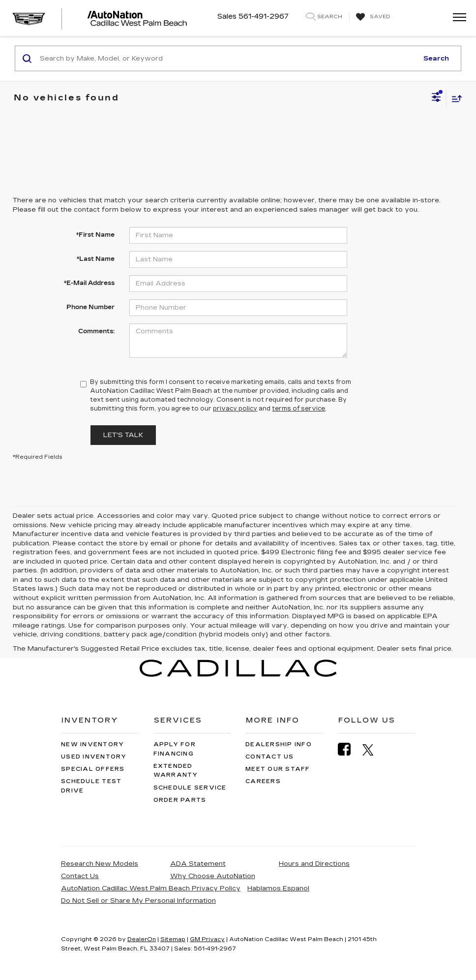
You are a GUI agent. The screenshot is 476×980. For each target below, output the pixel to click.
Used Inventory (94, 757)
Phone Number (90, 307)
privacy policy (235, 409)
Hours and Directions (314, 864)
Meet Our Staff (278, 769)
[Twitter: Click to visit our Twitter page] (373, 750)
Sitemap (173, 939)
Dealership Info (279, 744)
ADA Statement (198, 864)
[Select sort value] (454, 98)
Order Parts (180, 800)
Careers (263, 781)
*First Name (95, 235)
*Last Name (96, 259)
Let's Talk (123, 435)
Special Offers (93, 769)
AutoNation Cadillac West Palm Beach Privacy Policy (151, 888)
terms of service (298, 409)
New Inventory (92, 744)
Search (436, 58)
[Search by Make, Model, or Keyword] (227, 59)
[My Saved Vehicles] (372, 17)
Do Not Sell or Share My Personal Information (138, 901)
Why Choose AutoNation (213, 876)
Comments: (96, 331)
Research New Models (100, 864)
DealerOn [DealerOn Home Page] (142, 939)
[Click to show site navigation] (456, 18)
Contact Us (270, 757)
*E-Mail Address (89, 283)
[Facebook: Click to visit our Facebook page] (349, 749)
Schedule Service (190, 788)
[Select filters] (436, 98)
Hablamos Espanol (278, 888)
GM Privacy (207, 939)
